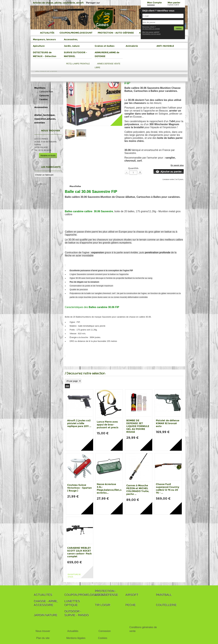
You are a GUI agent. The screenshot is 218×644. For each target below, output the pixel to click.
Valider (179, 28)
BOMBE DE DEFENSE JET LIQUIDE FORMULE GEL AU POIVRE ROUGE (138, 426)
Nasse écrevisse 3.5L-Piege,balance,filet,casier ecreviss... (112, 488)
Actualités (73, 631)
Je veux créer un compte (151, 29)
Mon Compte (154, 3)
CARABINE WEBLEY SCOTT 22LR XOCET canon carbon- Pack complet (79, 552)
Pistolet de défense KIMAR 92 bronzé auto (168, 423)
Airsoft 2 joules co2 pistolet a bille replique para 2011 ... (79, 423)
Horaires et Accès (48, 156)
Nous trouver (43, 631)
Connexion (151, 5)
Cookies (103, 638)
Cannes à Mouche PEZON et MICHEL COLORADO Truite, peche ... (138, 490)
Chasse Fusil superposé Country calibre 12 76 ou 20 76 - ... (168, 488)
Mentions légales (76, 638)
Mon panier (174, 3)
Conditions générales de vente (143, 629)
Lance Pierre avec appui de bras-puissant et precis (108, 425)
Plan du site (43, 638)
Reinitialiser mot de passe (152, 34)
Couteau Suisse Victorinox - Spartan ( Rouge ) (80, 488)
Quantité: (133, 168)
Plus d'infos (75, 186)
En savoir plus (177, 165)
